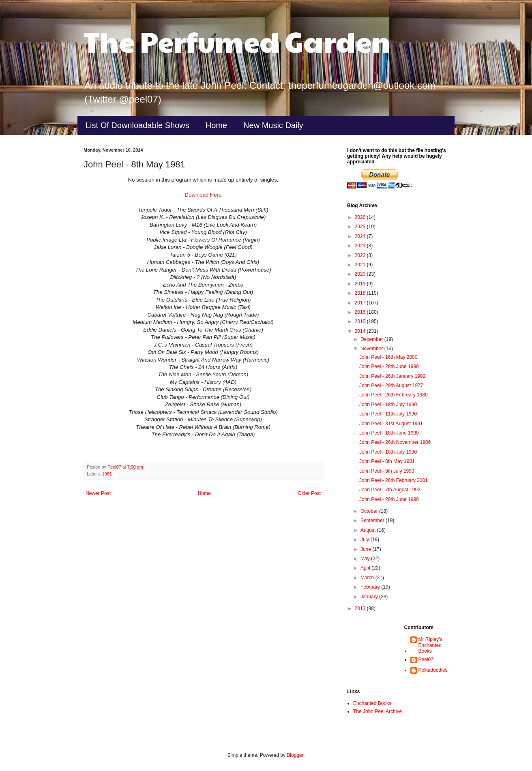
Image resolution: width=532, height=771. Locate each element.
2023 (361, 246)
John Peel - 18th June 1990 (389, 433)
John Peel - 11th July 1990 (388, 414)
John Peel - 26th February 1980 (394, 395)
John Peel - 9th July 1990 (387, 471)
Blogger (295, 755)
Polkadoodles (433, 670)
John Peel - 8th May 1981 (387, 461)
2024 (361, 236)
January (370, 597)
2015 (361, 321)
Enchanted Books (372, 703)
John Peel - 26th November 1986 (395, 442)
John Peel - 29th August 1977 (391, 385)
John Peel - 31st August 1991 (391, 424)
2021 (361, 265)
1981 (107, 474)
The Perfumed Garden (237, 41)
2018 (361, 293)
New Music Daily (273, 125)
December (372, 339)
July (366, 540)
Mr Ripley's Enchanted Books (430, 645)
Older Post (309, 493)
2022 (361, 255)
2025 (361, 227)
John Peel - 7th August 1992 (390, 490)
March (368, 578)
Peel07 (426, 660)
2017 (361, 303)
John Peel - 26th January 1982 (392, 376)
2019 (361, 284)
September (373, 520)
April (366, 568)
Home (216, 125)
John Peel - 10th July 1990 (388, 452)
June (366, 549)
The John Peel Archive (378, 711)
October (370, 511)
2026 (361, 217)
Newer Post (98, 493)
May (366, 559)
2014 (361, 331)
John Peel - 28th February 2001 (394, 480)
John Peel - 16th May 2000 (388, 357)
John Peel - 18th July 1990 (388, 405)
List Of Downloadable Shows (137, 125)
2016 (361, 312)
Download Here (203, 195)
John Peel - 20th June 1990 (389, 499)
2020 (361, 274)
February (371, 587)
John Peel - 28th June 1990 (389, 366)
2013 (361, 608)
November (372, 349)
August (369, 530)
